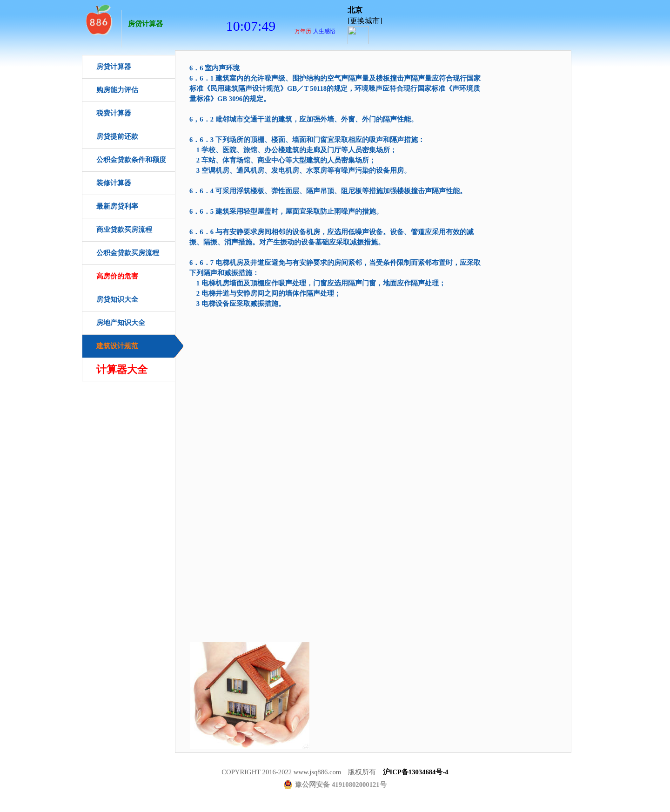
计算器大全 (122, 369)
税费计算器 (114, 113)
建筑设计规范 (117, 346)
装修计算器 (114, 183)
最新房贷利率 (117, 206)
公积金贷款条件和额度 (131, 160)
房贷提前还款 (117, 136)
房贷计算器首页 (98, 19)
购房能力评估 (117, 90)
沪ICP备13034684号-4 (416, 772)
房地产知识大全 (121, 323)
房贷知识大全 (117, 299)
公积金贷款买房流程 (128, 253)
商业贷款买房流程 (124, 230)
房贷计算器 (145, 24)
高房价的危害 (117, 276)
